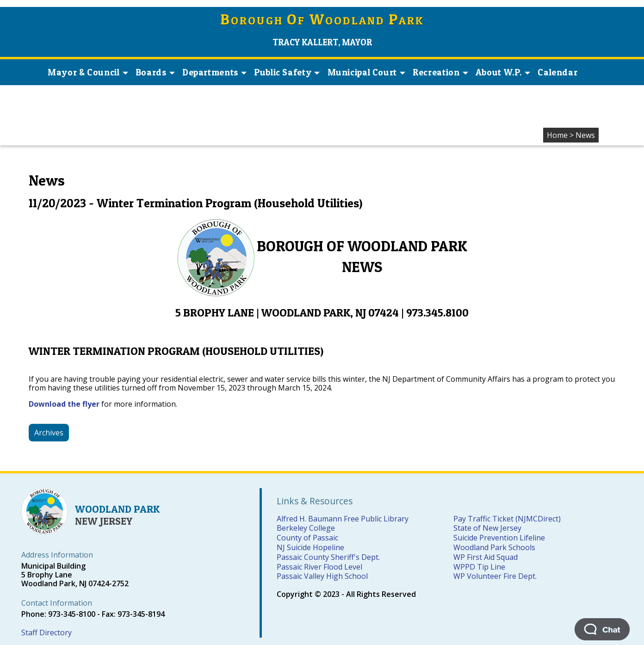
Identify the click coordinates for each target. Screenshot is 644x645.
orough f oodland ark (322, 21)
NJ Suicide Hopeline (310, 547)
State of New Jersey (487, 528)
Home (557, 135)
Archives (49, 433)
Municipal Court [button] (366, 72)
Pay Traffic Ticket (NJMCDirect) (507, 519)
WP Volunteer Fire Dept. (495, 576)
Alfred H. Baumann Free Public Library (343, 519)
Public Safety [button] (287, 72)
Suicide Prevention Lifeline (499, 538)
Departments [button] (214, 72)
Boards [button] (155, 72)
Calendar (557, 72)
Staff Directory (46, 633)
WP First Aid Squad (486, 557)
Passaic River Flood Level (319, 567)
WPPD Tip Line (479, 567)
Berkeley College (306, 528)
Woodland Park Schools (494, 547)
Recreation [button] (440, 72)
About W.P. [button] (503, 72)
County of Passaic (307, 538)
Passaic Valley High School (322, 576)
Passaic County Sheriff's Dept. (328, 557)
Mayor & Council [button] (88, 72)
